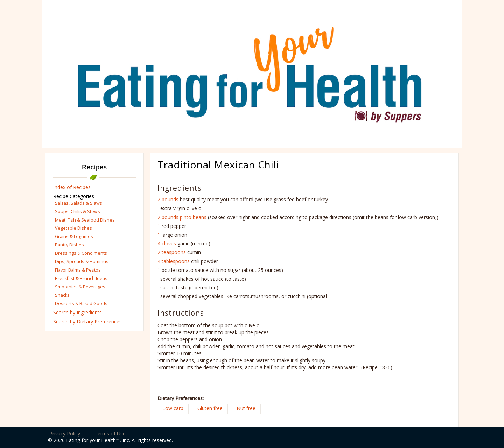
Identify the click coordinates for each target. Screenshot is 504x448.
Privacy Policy (65, 433)
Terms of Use (110, 433)
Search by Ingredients (78, 312)
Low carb (173, 408)
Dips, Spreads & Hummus (82, 262)
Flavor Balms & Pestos (78, 270)
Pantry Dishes (69, 245)
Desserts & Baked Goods (81, 304)
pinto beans (193, 217)
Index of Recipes (72, 187)
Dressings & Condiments (81, 253)
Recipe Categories (74, 196)
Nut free (246, 408)
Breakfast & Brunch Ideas (81, 278)
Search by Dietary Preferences (87, 321)
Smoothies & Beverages (80, 287)
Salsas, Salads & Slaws (79, 203)
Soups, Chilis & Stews (78, 212)
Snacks (62, 295)
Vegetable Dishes (73, 228)
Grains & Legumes (74, 236)
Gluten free (210, 408)
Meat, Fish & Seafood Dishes (85, 220)
